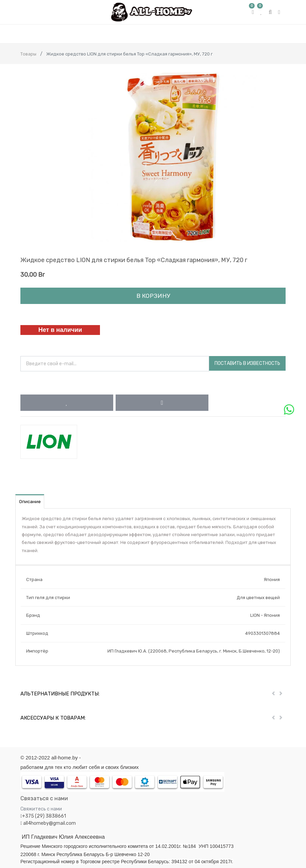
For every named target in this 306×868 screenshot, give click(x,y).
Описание (30, 502)
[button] (67, 403)
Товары (28, 54)
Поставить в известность (247, 363)
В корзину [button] (153, 296)
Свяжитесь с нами (41, 809)
